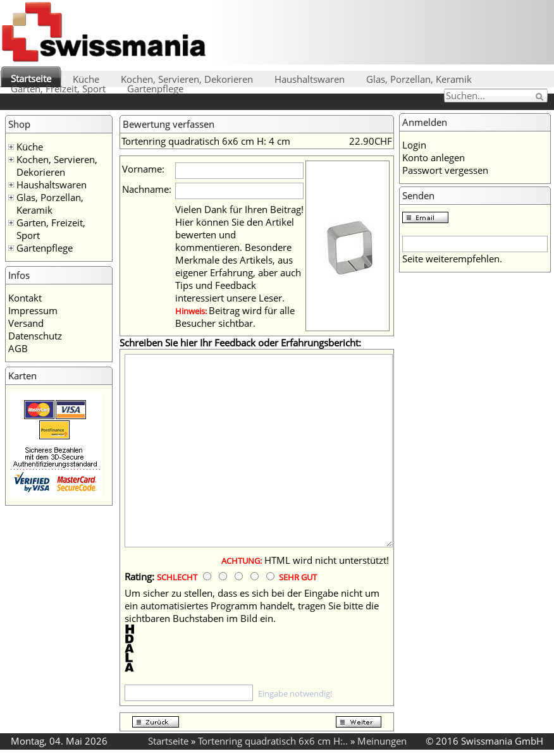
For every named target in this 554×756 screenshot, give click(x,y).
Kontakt (25, 298)
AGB (18, 348)
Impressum (33, 310)
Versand (26, 323)
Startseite (31, 78)
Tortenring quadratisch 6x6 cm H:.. (273, 741)
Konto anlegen (434, 157)
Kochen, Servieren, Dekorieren (187, 79)
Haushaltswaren (310, 79)
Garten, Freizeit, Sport (58, 88)
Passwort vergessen (445, 170)
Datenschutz (35, 336)
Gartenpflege (155, 88)
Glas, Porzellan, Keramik (419, 79)
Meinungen (382, 741)
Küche (86, 79)
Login (414, 145)
